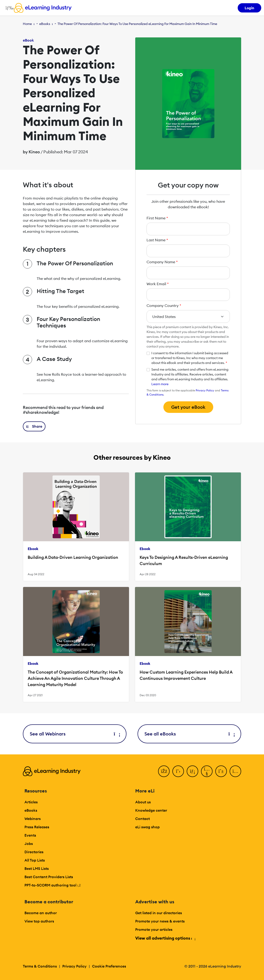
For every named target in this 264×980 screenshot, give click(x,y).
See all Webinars (75, 734)
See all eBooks (189, 734)
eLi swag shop (147, 827)
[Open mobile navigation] (8, 8)
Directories (34, 852)
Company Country (164, 305)
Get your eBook (188, 407)
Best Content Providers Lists (49, 877)
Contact (142, 819)
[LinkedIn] (192, 771)
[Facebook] (164, 771)
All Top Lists (35, 860)
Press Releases (37, 827)
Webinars (33, 819)
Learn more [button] (160, 384)
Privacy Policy (205, 390)
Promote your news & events (160, 921)
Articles (31, 802)
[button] (34, 426)
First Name (157, 218)
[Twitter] (178, 771)
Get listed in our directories (159, 913)
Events (30, 835)
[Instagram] (235, 771)
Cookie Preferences (109, 966)
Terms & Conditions (40, 966)
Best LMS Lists (37, 868)
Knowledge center (151, 810)
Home (27, 24)
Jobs (29, 844)
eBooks (45, 24)
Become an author (41, 913)
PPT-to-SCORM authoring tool (53, 885)
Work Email (158, 284)
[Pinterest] (221, 771)
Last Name (157, 240)
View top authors (39, 921)
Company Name (162, 262)
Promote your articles (154, 929)
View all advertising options (165, 938)
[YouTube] (207, 771)
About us (143, 802)
